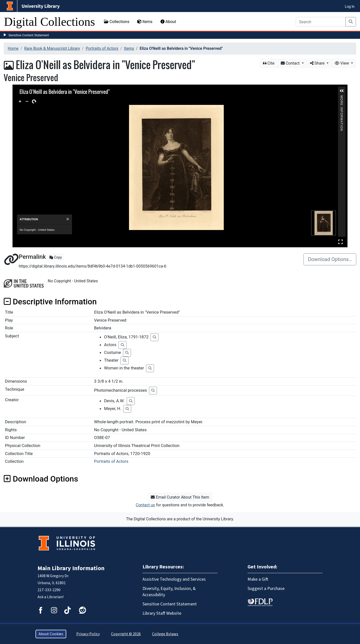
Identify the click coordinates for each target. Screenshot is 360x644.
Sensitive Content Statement (29, 35)
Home (13, 48)
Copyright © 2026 (126, 634)
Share (318, 63)
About (168, 22)
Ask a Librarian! (50, 597)
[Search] (321, 22)
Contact (291, 63)
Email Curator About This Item (180, 497)
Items (145, 22)
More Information (341, 97)
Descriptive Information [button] (50, 302)
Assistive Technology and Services (174, 579)
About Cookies (51, 634)
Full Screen (340, 242)
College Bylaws (165, 634)
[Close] (68, 219)
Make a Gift (258, 579)
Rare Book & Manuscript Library (52, 48)
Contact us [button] (145, 505)
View (342, 63)
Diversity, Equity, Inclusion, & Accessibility (169, 592)
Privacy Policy (88, 634)
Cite (269, 63)
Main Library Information (71, 568)
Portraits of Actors (102, 48)
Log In (350, 7)
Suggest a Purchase (266, 589)
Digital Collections (49, 22)
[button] (342, 91)
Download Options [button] (41, 479)
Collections (117, 22)
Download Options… (330, 259)
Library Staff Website (162, 613)
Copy (56, 257)
